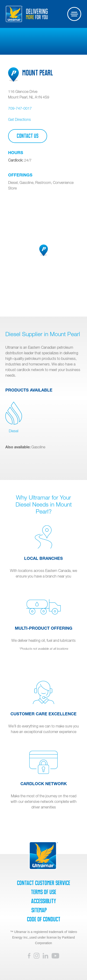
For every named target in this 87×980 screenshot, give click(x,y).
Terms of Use (43, 892)
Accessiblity (43, 901)
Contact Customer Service (43, 883)
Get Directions (19, 119)
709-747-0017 (20, 108)
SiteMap (39, 910)
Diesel (14, 417)
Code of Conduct (44, 919)
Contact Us (28, 136)
